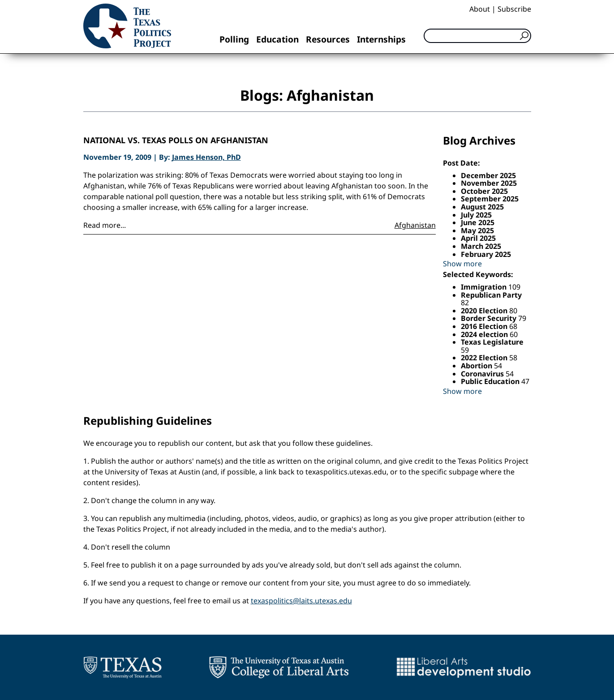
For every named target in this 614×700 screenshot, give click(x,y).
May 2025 (477, 230)
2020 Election (485, 311)
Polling (234, 39)
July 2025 (476, 215)
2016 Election (485, 326)
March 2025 (481, 246)
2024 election (485, 334)
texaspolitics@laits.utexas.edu (301, 601)
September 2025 (490, 199)
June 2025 (478, 222)
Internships (381, 39)
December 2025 (488, 175)
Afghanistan (415, 225)
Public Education (491, 381)
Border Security (489, 318)
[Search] (477, 36)
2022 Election (485, 358)
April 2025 (478, 238)
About (480, 9)
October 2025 (484, 191)
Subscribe (514, 9)
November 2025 (489, 183)
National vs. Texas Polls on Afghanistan (176, 141)
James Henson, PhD (206, 157)
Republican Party (491, 295)
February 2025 (486, 254)
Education (277, 39)
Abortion (477, 366)
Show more (462, 264)
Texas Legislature (492, 342)
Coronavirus (483, 374)
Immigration (485, 287)
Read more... (105, 225)
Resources (328, 39)
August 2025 (482, 207)
